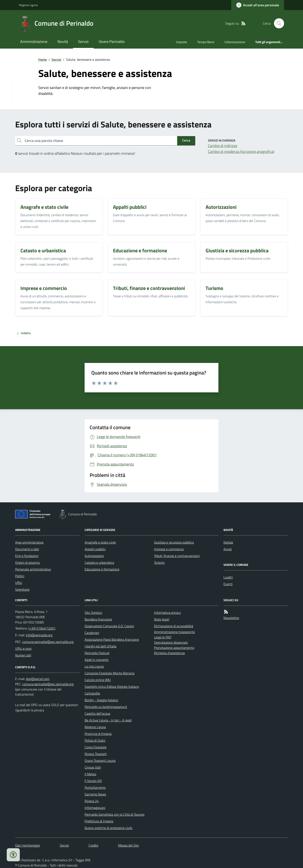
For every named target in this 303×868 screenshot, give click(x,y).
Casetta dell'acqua (97, 713)
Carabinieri (92, 633)
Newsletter (231, 618)
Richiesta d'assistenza (169, 653)
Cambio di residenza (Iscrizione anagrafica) (241, 152)
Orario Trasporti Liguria (100, 761)
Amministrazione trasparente (174, 632)
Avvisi (228, 549)
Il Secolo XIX (93, 781)
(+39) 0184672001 (42, 628)
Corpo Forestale (96, 747)
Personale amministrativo (33, 569)
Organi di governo (27, 562)
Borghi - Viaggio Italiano (101, 700)
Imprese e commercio (169, 549)
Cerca (186, 140)
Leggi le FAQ (163, 637)
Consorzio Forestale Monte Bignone (110, 673)
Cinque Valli (93, 767)
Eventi (228, 584)
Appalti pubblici (95, 549)
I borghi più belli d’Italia (100, 646)
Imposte (181, 42)
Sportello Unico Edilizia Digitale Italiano (112, 687)
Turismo (159, 562)
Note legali (162, 619)
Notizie (228, 542)
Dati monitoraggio (28, 845)
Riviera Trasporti (96, 754)
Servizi (83, 42)
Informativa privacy (167, 613)
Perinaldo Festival (97, 653)
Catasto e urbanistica (99, 562)
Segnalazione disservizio (171, 642)
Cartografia (92, 693)
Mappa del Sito (128, 845)
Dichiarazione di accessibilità (174, 626)
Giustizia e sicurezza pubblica (174, 542)
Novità (63, 42)
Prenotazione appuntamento (174, 648)
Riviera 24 (92, 801)
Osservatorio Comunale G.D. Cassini (109, 626)
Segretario (22, 589)
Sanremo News (95, 794)
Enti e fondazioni (27, 556)
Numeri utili (23, 655)
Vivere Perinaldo (112, 42)
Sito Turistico (93, 613)
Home (43, 60)
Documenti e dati (27, 549)
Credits (93, 845)
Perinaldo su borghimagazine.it (106, 707)
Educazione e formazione (102, 569)
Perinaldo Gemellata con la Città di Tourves (114, 814)
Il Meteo (90, 774)
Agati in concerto (96, 660)
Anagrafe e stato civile (100, 542)
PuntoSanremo (95, 787)
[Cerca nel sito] (277, 23)
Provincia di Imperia (98, 734)
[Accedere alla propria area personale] (258, 5)
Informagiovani (95, 808)
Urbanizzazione (235, 42)
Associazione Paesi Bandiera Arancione (112, 639)
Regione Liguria (28, 5)
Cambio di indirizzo (223, 146)
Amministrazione (34, 42)
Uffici (19, 583)
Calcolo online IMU (98, 680)
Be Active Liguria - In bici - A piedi (108, 720)
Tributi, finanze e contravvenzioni (177, 556)
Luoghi (228, 577)
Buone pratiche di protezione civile (108, 828)
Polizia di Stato (95, 740)
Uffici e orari (23, 648)
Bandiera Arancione (98, 619)
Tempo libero (206, 42)
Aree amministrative (29, 542)
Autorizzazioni (94, 556)
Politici (20, 576)
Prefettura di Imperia (99, 821)
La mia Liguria (94, 666)
